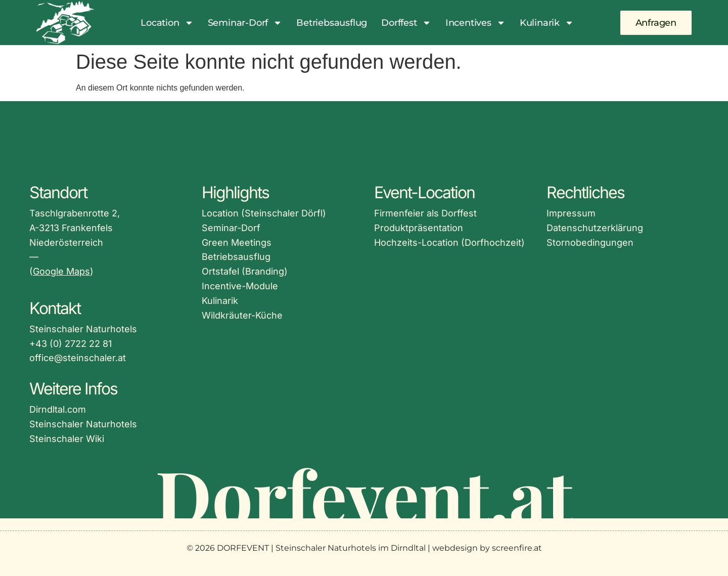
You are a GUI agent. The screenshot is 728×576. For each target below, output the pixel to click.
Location (167, 23)
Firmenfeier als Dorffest (425, 213)
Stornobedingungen (590, 242)
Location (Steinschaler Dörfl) (264, 213)
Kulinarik (547, 23)
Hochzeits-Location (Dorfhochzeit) (449, 242)
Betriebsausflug (332, 23)
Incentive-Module (240, 286)
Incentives (475, 23)
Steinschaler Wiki (67, 439)
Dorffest (406, 23)
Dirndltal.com (58, 409)
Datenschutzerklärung (595, 228)
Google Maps (61, 271)
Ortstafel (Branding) (245, 271)
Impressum (571, 213)
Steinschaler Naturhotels (83, 424)
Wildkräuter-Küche (242, 315)
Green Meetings (237, 242)
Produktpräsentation (419, 228)
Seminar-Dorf (245, 23)
